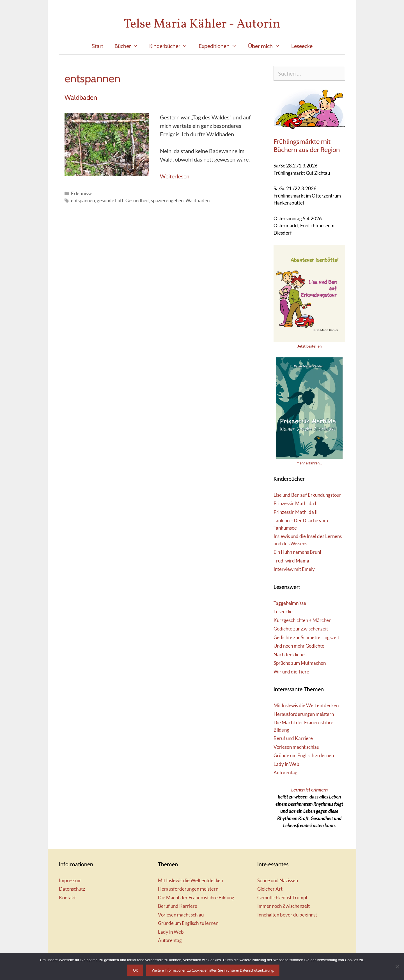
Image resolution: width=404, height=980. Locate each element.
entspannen (83, 200)
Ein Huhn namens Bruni (297, 552)
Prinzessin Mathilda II (296, 512)
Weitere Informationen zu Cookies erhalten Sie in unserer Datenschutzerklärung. (213, 970)
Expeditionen (221, 46)
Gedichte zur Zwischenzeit (301, 629)
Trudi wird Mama (291, 561)
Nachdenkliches (290, 655)
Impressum (70, 880)
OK (135, 970)
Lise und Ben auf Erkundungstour (307, 495)
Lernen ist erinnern (309, 790)
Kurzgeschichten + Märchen (302, 620)
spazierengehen (167, 200)
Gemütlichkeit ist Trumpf (282, 898)
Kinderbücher (171, 46)
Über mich (267, 46)
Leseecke (302, 46)
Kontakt (67, 898)
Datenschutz (72, 889)
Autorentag (285, 773)
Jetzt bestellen (309, 346)
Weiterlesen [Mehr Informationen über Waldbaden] (175, 176)
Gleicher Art (270, 889)
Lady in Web (286, 764)
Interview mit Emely (294, 569)
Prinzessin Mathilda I (295, 503)
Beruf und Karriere (293, 738)
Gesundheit (137, 200)
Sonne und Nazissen (278, 880)
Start (97, 46)
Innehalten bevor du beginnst (287, 915)
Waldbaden (81, 97)
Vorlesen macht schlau (296, 747)
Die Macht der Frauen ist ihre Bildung (196, 898)
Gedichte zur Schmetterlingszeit (306, 637)
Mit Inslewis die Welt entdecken (306, 705)
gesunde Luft (110, 200)
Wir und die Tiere (291, 672)
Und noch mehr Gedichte (299, 646)
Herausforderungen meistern (304, 714)
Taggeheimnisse (290, 603)
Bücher (129, 46)
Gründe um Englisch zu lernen (304, 755)
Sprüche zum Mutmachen (300, 663)
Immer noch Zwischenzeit (284, 906)
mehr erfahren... (309, 463)
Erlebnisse (82, 193)
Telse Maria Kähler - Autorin (202, 24)
